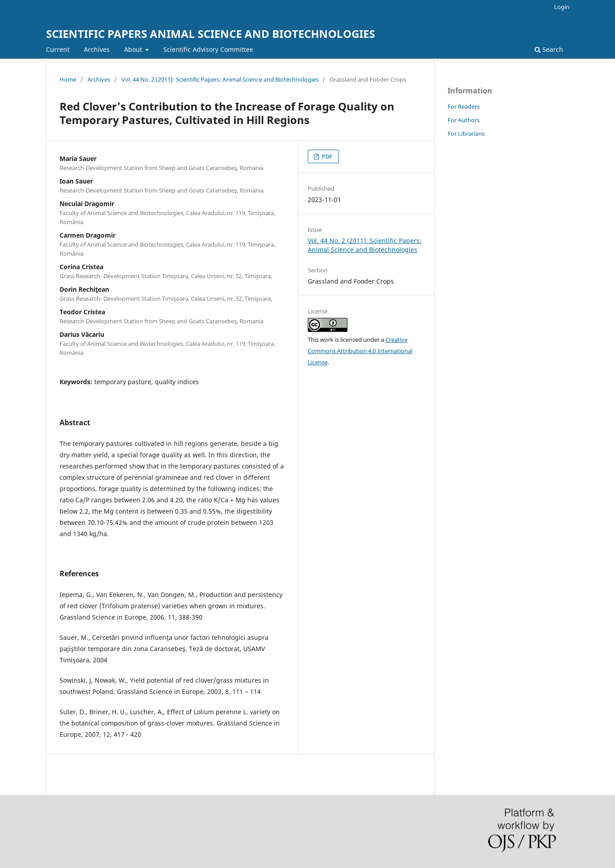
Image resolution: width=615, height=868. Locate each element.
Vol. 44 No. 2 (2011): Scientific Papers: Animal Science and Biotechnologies (220, 79)
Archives (97, 49)
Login (562, 7)
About (134, 49)
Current (58, 49)
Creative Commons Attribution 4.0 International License (360, 351)
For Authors (464, 120)
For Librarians (466, 133)
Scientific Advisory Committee (208, 49)
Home (68, 79)
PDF (326, 156)
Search (549, 49)
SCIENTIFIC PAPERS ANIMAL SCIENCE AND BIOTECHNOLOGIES (210, 34)
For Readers (464, 106)
